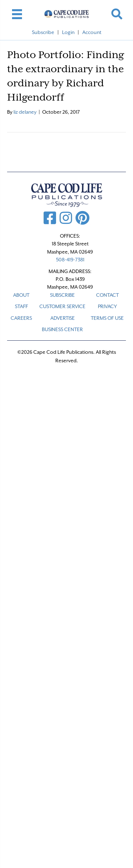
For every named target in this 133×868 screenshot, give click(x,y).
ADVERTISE (63, 318)
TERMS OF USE (107, 318)
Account (92, 32)
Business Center (62, 329)
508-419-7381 (70, 260)
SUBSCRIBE (62, 295)
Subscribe (43, 32)
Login (68, 32)
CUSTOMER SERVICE (62, 306)
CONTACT (107, 295)
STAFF (21, 306)
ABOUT (21, 295)
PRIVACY (107, 306)
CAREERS (21, 318)
